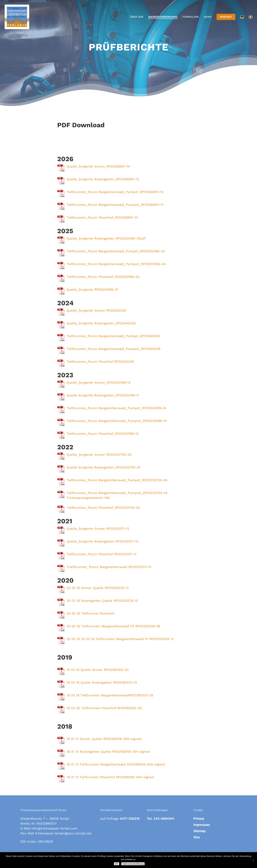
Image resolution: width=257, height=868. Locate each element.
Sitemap (199, 831)
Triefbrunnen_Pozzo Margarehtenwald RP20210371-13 (109, 567)
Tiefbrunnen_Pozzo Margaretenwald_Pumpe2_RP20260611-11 (115, 205)
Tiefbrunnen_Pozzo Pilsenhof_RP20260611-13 (102, 217)
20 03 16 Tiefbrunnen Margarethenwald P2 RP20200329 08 (113, 626)
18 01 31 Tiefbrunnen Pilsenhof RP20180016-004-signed (110, 777)
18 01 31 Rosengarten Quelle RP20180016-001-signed (108, 752)
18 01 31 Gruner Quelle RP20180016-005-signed (104, 739)
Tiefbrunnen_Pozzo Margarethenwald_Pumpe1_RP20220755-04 (117, 480)
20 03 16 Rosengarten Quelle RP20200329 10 (102, 601)
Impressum (202, 825)
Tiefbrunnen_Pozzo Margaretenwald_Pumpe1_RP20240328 (113, 336)
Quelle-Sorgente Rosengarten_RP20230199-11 (103, 395)
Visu (197, 837)
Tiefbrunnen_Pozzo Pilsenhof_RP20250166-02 (103, 277)
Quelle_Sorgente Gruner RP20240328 (96, 310)
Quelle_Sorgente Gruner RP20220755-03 (99, 455)
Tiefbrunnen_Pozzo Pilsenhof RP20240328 (100, 362)
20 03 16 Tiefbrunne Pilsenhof (90, 613)
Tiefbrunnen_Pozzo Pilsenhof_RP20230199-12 (103, 434)
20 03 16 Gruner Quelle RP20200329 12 (98, 588)
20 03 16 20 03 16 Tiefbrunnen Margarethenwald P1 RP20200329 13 (120, 639)
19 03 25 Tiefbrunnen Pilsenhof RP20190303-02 (104, 708)
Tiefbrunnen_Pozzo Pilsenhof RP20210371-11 (101, 554)
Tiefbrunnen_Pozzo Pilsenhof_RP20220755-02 (103, 508)
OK (117, 864)
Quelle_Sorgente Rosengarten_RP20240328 (101, 323)
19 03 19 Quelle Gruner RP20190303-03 (98, 670)
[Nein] (253, 860)
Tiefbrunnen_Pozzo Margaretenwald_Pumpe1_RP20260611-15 (115, 192)
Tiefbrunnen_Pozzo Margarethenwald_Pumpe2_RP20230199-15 (117, 421)
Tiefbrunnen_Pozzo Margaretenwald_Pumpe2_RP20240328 (114, 349)
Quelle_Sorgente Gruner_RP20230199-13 (99, 383)
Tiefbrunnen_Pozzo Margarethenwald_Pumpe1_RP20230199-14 (116, 408)
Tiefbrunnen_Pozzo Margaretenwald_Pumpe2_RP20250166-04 (116, 264)
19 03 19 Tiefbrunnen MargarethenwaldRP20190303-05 (110, 695)
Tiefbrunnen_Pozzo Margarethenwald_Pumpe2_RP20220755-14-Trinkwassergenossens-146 (118, 495)
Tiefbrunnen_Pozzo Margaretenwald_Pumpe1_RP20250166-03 (116, 251)
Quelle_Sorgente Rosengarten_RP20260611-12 (103, 179)
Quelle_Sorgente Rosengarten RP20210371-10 (102, 541)
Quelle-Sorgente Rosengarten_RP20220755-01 (103, 467)
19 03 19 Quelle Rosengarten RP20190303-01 (102, 682)
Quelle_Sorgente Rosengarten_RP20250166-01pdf (106, 238)
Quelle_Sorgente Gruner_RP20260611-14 (98, 166)
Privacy (199, 819)
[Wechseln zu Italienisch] (251, 17)
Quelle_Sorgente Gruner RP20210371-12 (98, 529)
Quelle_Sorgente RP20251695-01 (92, 289)
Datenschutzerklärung (133, 864)
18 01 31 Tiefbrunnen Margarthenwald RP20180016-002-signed (116, 764)
